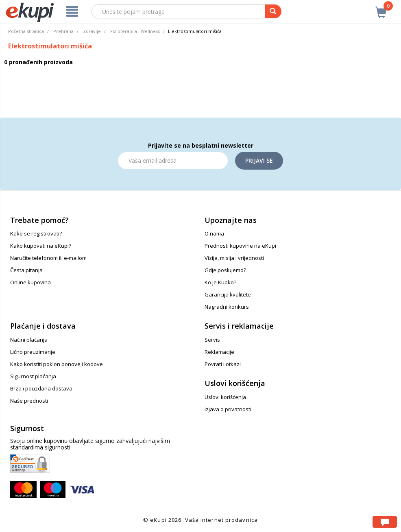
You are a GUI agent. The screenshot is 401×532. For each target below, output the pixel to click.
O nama (214, 233)
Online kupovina (31, 282)
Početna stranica (26, 31)
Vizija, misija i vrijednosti (234, 258)
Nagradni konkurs (227, 307)
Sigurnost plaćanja (33, 376)
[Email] (173, 161)
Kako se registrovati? (36, 233)
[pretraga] (273, 11)
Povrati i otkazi (223, 364)
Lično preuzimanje (33, 352)
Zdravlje (92, 31)
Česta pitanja (26, 270)
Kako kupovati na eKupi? (41, 246)
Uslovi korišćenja (225, 397)
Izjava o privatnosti (228, 409)
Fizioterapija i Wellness (135, 31)
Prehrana (63, 31)
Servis (212, 340)
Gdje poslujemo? (225, 270)
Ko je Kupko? (220, 282)
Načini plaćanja (29, 340)
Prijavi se (259, 160)
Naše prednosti (29, 401)
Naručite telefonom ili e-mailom (48, 258)
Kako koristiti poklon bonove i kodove (57, 364)
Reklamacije (219, 352)
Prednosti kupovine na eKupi (240, 246)
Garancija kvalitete (228, 294)
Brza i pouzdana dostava (41, 388)
